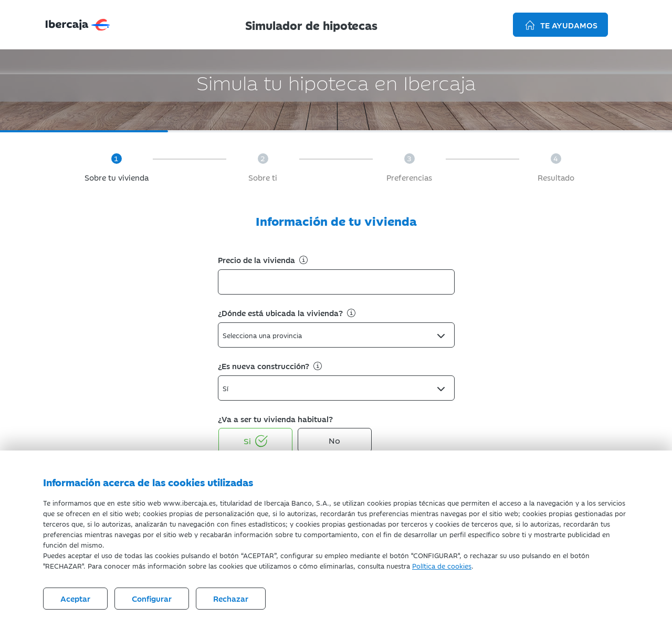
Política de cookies (442, 565)
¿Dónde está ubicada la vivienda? (288, 313)
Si (256, 441)
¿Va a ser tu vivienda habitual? (275, 419)
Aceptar (75, 598)
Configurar (152, 598)
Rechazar (231, 598)
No (334, 440)
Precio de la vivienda (264, 260)
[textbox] (265, 335)
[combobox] (336, 335)
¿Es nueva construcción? (271, 366)
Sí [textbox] (225, 388)
